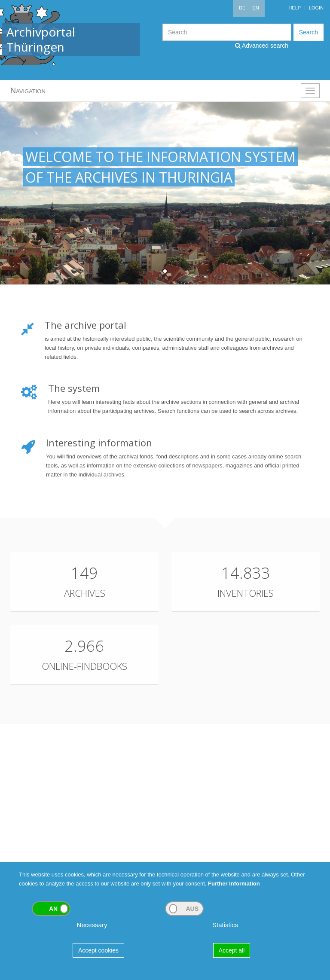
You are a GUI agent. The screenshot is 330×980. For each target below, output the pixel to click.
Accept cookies (98, 950)
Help (295, 8)
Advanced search (262, 46)
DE (242, 8)
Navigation (28, 91)
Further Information (234, 884)
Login (316, 8)
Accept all (232, 950)
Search (309, 32)
